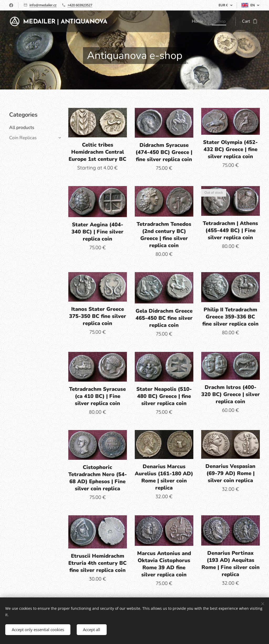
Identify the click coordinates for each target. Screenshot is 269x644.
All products (22, 128)
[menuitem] (198, 21)
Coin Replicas (23, 138)
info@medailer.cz (43, 5)
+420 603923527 (80, 5)
